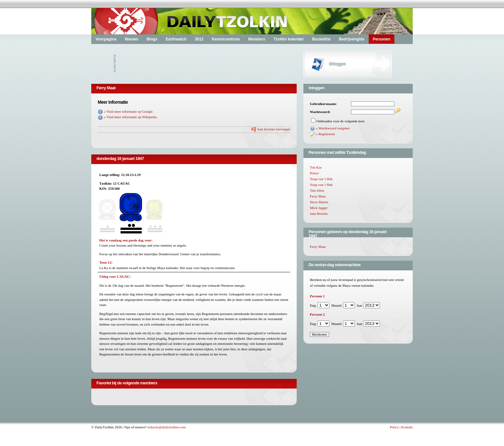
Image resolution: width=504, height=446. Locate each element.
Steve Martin (319, 202)
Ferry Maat (318, 196)
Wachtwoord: (320, 112)
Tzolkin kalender (289, 39)
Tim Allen (317, 190)
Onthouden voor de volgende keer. (341, 121)
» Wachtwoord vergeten (333, 128)
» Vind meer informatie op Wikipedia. (131, 117)
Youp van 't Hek (321, 179)
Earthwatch (176, 39)
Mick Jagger (319, 208)
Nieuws (131, 39)
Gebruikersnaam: (323, 104)
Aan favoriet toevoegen (274, 129)
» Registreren (325, 134)
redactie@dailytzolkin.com (167, 427)
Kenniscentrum (226, 39)
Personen (382, 39)
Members (257, 39)
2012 (199, 39)
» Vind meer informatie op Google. (129, 111)
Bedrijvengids (351, 39)
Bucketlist (321, 39)
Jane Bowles (319, 214)
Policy (394, 427)
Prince (314, 173)
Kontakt (407, 427)
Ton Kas (316, 167)
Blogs (152, 39)
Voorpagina (106, 39)
